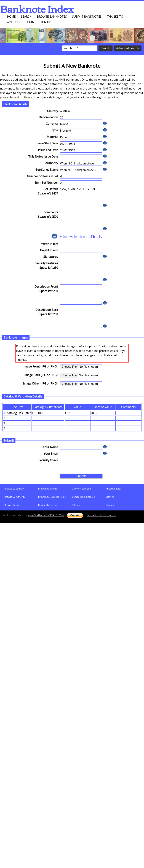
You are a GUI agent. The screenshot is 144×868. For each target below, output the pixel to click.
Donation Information (101, 515)
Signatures (51, 257)
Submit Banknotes (87, 17)
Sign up (45, 22)
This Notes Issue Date (43, 156)
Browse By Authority (15, 497)
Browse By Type (13, 505)
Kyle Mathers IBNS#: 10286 (46, 515)
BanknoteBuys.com (82, 489)
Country (53, 111)
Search (26, 17)
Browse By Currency (48, 505)
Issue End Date (48, 150)
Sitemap (110, 505)
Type (55, 130)
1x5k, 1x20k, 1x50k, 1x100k (81, 197)
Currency (52, 124)
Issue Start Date (47, 143)
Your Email (51, 454)
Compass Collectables (83, 497)
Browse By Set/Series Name (52, 497)
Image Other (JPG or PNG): (40, 383)
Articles (14, 22)
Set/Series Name (47, 170)
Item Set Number (46, 183)
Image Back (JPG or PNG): (41, 375)
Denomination (48, 117)
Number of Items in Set (42, 176)
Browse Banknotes (52, 17)
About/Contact (113, 489)
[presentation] (87, 465)
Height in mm (49, 250)
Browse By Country (14, 489)
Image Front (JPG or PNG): (41, 366)
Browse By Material (48, 489)
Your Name (50, 447)
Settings (110, 497)
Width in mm (50, 244)
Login (30, 22)
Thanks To (115, 17)
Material (52, 137)
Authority (52, 163)
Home (11, 17)
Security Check (48, 460)
